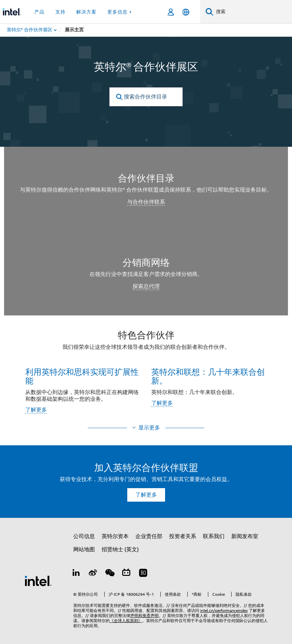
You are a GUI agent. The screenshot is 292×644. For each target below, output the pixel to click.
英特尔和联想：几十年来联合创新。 (208, 376)
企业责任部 (149, 536)
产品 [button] (39, 12)
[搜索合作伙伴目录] (146, 97)
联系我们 (214, 536)
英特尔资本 (115, 536)
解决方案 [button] (86, 12)
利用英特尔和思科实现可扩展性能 (82, 376)
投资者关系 (183, 536)
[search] (119, 97)
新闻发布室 (245, 536)
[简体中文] (186, 12)
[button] (146, 374)
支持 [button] (60, 12)
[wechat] (110, 574)
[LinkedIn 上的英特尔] (76, 574)
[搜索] (209, 12)
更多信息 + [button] (120, 12)
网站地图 (84, 550)
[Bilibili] (126, 574)
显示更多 (149, 428)
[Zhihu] (143, 574)
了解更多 (36, 410)
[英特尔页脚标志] (38, 581)
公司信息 (84, 536)
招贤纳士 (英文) (120, 550)
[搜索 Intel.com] (253, 12)
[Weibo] (93, 574)
